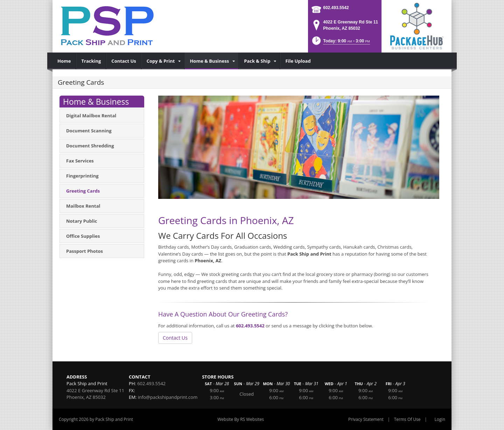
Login (440, 419)
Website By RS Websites (241, 419)
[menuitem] (64, 61)
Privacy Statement (366, 419)
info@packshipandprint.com (168, 397)
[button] (340, 43)
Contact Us (175, 338)
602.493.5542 (336, 8)
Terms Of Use (407, 419)
